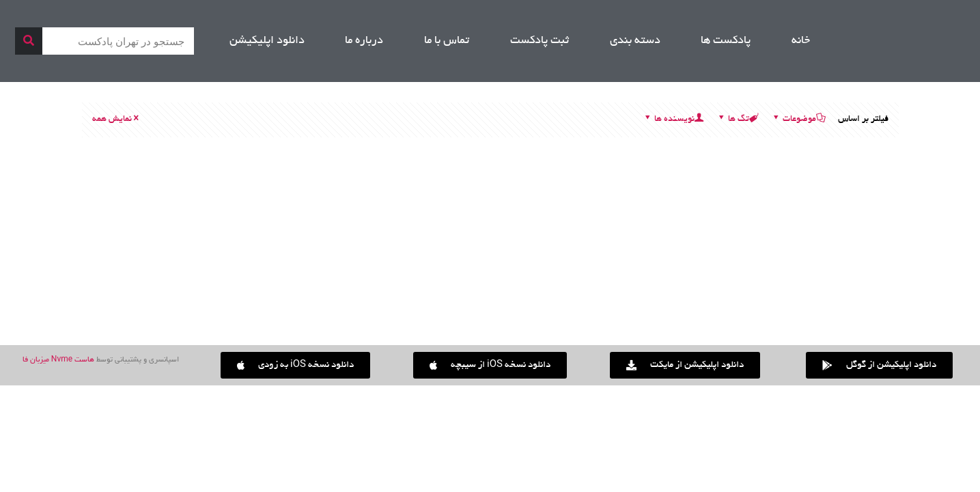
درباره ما (364, 41)
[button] (295, 365)
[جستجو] (29, 41)
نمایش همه (117, 120)
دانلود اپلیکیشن (267, 41)
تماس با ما (447, 41)
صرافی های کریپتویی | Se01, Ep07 (651, 286)
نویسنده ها (673, 120)
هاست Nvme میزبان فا (58, 360)
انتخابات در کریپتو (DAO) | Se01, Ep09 (403, 286)
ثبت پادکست (540, 41)
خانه (801, 41)
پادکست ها (726, 41)
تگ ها (738, 120)
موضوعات (798, 120)
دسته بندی (635, 41)
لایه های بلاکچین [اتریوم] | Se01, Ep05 (886, 286)
